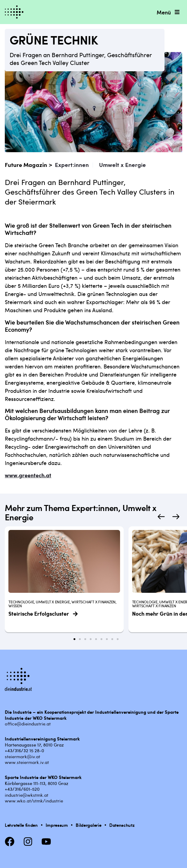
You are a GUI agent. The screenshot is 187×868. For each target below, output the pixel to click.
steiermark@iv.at (23, 756)
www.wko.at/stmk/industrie (34, 801)
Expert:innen (72, 165)
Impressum (57, 825)
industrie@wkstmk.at (27, 795)
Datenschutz (122, 825)
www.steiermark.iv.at (27, 762)
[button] (161, 517)
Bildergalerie (88, 825)
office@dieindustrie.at (28, 724)
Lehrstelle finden (21, 825)
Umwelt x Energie (122, 165)
